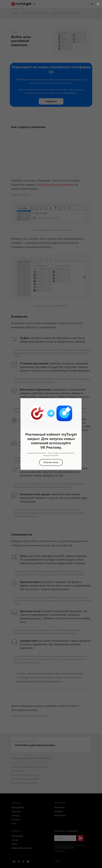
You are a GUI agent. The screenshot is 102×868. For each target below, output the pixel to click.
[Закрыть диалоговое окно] (98, 4)
